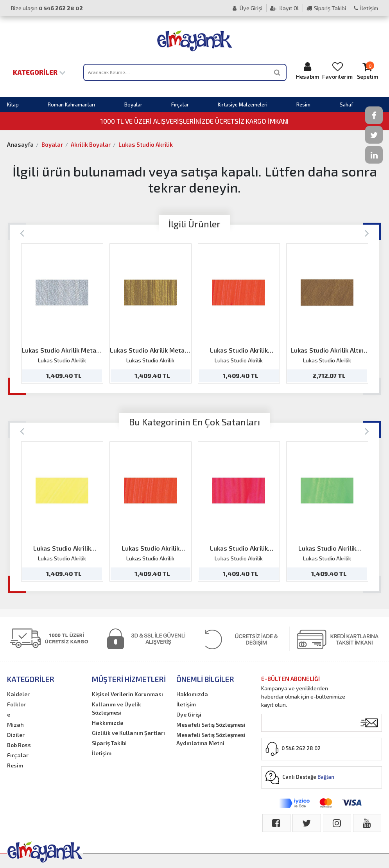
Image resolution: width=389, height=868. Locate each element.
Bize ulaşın (47, 8)
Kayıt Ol (284, 8)
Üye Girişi (247, 8)
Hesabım (307, 71)
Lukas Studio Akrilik (146, 144)
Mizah (15, 725)
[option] (62, 313)
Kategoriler (39, 72)
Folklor (16, 704)
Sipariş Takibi (326, 8)
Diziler (16, 735)
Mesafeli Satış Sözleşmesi (211, 725)
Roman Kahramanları (71, 104)
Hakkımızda (108, 723)
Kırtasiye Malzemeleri (243, 104)
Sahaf (346, 104)
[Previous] (22, 233)
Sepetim (367, 71)
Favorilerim (337, 71)
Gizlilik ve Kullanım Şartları (128, 733)
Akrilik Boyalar (91, 144)
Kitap (13, 104)
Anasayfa (20, 144)
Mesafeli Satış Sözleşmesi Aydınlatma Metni (211, 739)
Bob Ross (19, 745)
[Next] (367, 233)
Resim (303, 104)
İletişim (366, 8)
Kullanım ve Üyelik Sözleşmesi (117, 708)
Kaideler (18, 694)
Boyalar (133, 104)
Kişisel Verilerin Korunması (127, 694)
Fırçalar (180, 104)
